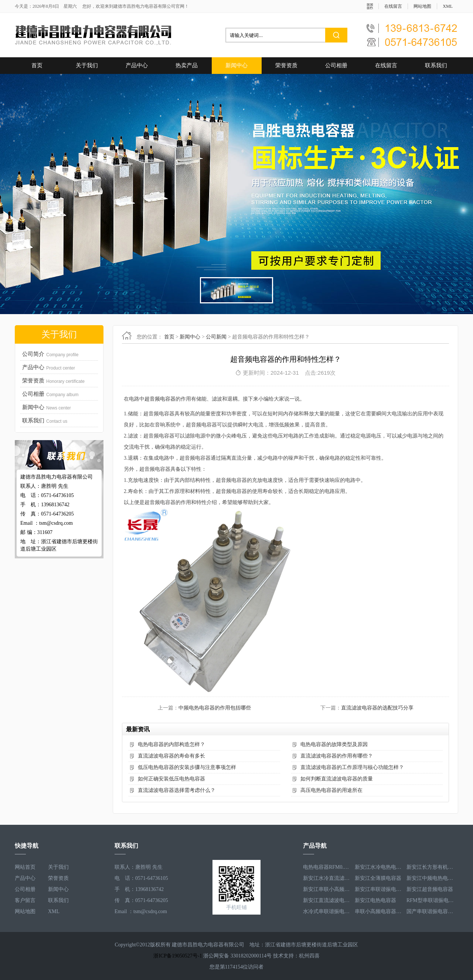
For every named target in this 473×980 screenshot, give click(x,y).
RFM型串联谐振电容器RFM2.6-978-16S (431, 900)
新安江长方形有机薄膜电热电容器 (431, 867)
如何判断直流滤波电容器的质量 (337, 779)
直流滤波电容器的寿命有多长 (171, 756)
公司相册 (336, 65)
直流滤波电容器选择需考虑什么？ (177, 790)
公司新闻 (216, 337)
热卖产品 (187, 65)
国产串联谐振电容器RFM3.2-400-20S (431, 911)
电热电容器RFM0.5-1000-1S (327, 867)
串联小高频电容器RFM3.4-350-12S (379, 911)
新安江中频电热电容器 (431, 878)
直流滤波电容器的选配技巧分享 (377, 708)
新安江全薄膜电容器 (378, 878)
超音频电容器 (160, 399)
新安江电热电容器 (375, 900)
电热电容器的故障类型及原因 (334, 744)
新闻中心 (236, 65)
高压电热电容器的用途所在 (331, 790)
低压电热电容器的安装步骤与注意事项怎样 (187, 767)
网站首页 (25, 867)
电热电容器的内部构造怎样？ (171, 744)
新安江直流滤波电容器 (327, 900)
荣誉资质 (286, 65)
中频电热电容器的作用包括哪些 (215, 708)
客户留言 (25, 900)
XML (448, 6)
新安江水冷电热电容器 (379, 867)
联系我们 (436, 65)
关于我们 (87, 65)
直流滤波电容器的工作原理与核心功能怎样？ (352, 767)
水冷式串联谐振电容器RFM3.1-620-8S (327, 911)
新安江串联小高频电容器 (327, 889)
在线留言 (393, 6)
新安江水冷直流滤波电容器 (327, 878)
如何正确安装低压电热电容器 (171, 779)
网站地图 (422, 6)
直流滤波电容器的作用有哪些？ (337, 756)
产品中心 (137, 65)
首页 (37, 65)
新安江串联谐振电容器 (379, 889)
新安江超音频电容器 (430, 889)
